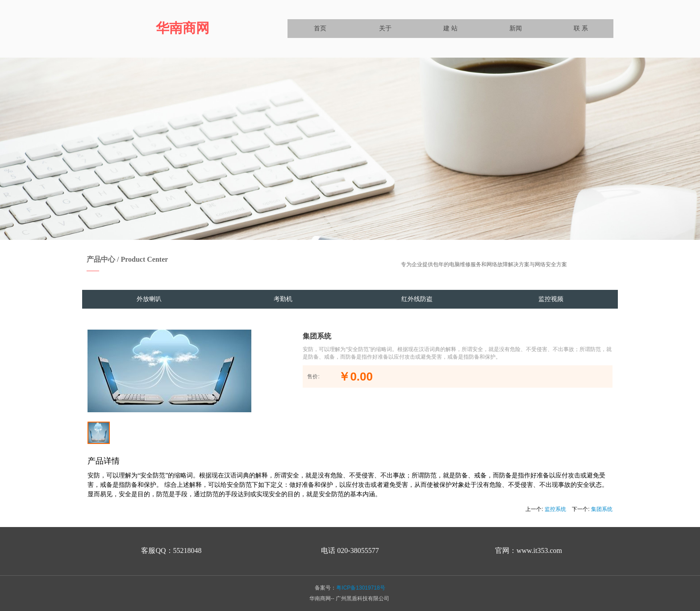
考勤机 (283, 299)
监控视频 (551, 299)
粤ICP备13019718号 (360, 588)
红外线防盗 (417, 299)
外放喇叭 (149, 299)
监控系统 (555, 509)
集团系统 (602, 509)
